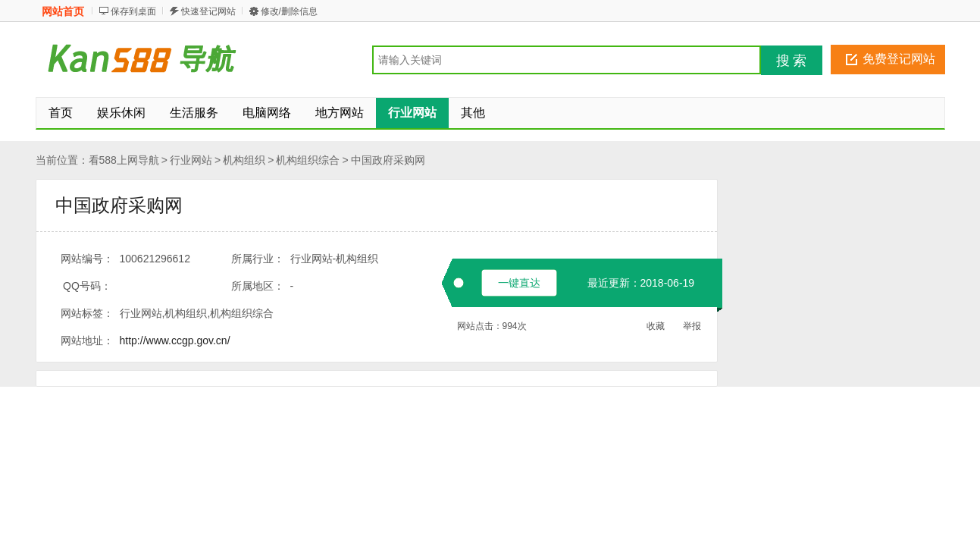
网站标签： (87, 313)
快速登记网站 (208, 11)
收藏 (656, 326)
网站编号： (87, 259)
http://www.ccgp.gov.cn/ (175, 340)
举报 (692, 326)
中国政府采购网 (388, 160)
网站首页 (63, 11)
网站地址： (87, 340)
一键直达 (519, 283)
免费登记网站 (899, 59)
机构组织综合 (308, 160)
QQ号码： (87, 286)
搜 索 (792, 61)
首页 (61, 113)
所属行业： (258, 259)
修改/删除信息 (289, 11)
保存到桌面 (133, 11)
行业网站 (191, 160)
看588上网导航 (124, 160)
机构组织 (244, 160)
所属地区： (258, 286)
